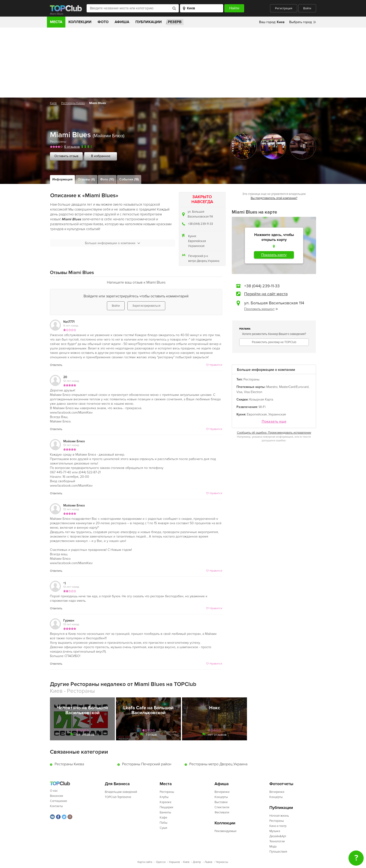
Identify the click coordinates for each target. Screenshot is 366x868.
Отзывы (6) (86, 179)
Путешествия (278, 852)
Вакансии (56, 796)
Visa (239, 392)
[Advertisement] (183, 63)
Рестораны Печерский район (147, 764)
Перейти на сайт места (266, 294)
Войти (307, 8)
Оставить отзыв (66, 156)
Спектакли (222, 807)
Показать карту (274, 255)
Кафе (163, 818)
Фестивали (222, 812)
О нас (54, 791)
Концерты (221, 797)
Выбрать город (301, 22)
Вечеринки (222, 792)
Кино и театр (278, 826)
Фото (103, 22)
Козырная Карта (261, 399)
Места (56, 22)
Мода (273, 847)
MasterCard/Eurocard (294, 387)
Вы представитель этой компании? (274, 198)
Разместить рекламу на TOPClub (274, 342)
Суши (163, 828)
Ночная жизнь (279, 816)
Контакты (56, 806)
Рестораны (58, 142)
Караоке (165, 802)
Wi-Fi (262, 407)
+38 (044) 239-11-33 (200, 224)
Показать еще (274, 422)
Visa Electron (253, 392)
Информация (62, 179)
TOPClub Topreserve (118, 797)
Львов (208, 862)
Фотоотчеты (281, 784)
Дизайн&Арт (278, 836)
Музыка (275, 831)
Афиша (122, 22)
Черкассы (222, 862)
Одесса (161, 862)
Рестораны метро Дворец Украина (218, 764)
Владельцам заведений (121, 792)
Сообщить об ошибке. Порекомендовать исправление (274, 433)
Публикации (149, 22)
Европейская (197, 241)
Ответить (56, 365)
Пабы (164, 823)
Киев (53, 103)
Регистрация (284, 8)
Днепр (197, 862)
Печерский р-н (198, 256)
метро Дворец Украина (204, 261)
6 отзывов (72, 147)
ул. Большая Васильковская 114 (200, 214)
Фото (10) (107, 179)
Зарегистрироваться (146, 306)
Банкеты (165, 812)
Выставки (221, 802)
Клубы (164, 797)
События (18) (129, 179)
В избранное (101, 156)
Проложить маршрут (261, 309)
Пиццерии (166, 807)
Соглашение (58, 801)
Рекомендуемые (225, 831)
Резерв (175, 22)
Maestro (272, 387)
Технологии (277, 841)
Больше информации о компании (113, 243)
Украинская (196, 246)
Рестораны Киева (73, 103)
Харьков (174, 862)
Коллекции (80, 22)
